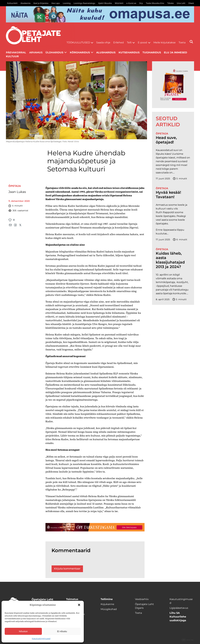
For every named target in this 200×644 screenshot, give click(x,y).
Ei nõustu (62, 631)
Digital (188, 640)
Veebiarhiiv (142, 599)
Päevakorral (16, 52)
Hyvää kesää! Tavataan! (168, 195)
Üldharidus (54, 52)
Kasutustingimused (41, 638)
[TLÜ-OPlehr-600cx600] (173, 85)
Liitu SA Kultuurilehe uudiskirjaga (178, 617)
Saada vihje (103, 42)
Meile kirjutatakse (165, 42)
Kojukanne (107, 604)
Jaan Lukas (17, 192)
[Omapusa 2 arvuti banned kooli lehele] (100, 14)
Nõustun (23, 631)
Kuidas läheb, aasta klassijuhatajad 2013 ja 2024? (170, 260)
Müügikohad (109, 609)
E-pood (142, 42)
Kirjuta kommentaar (67, 569)
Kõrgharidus (80, 52)
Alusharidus (106, 52)
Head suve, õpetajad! (166, 140)
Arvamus (36, 52)
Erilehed (119, 42)
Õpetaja (15, 186)
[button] (79, 605)
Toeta (182, 42)
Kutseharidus (129, 52)
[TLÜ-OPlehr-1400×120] (95, 527)
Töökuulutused (78, 42)
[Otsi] (191, 42)
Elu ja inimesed (175, 52)
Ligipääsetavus (179, 608)
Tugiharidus (152, 52)
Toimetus (72, 599)
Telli (129, 42)
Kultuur (12, 56)
